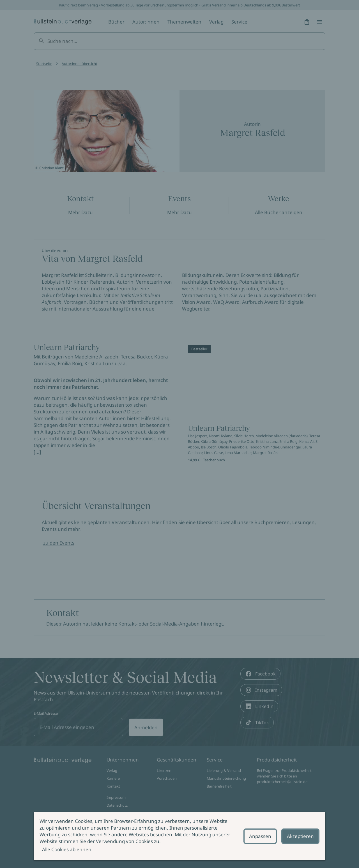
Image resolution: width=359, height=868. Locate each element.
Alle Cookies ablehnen (67, 849)
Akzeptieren (300, 836)
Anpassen (260, 836)
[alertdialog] (179, 836)
